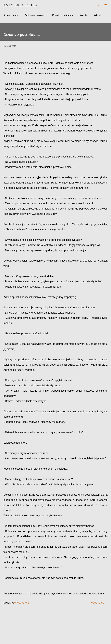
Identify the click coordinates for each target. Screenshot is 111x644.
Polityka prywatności (35, 15)
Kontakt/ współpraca (63, 15)
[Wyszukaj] (99, 5)
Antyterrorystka (20, 5)
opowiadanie (22, 603)
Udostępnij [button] (98, 603)
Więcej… (98, 15)
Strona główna (11, 15)
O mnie (83, 15)
